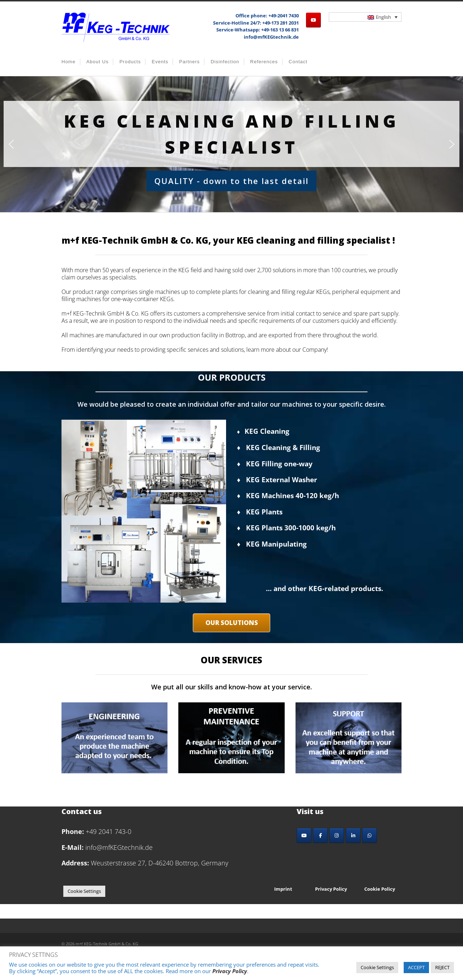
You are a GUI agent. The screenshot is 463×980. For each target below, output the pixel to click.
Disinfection (225, 62)
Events (160, 62)
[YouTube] (304, 836)
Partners (189, 62)
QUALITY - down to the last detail (231, 181)
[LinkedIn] (353, 836)
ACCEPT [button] (416, 967)
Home (69, 62)
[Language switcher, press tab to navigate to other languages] (365, 17)
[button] (11, 144)
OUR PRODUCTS (232, 377)
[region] (231, 144)
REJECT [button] (442, 967)
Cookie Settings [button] (84, 891)
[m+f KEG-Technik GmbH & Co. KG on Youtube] (313, 20)
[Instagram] (337, 836)
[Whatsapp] (369, 836)
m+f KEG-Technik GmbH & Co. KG (107, 944)
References (264, 62)
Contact (298, 62)
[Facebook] (320, 836)
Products (130, 62)
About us (97, 62)
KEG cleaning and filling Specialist (231, 134)
